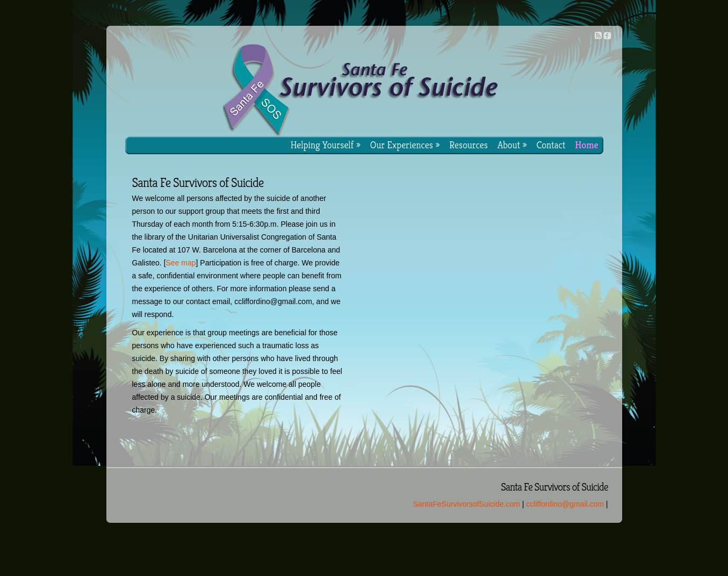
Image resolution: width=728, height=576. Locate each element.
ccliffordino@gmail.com (565, 504)
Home (586, 145)
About (512, 145)
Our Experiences (405, 145)
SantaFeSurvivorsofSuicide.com (467, 504)
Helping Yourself (326, 145)
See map (181, 263)
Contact (551, 145)
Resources (468, 145)
